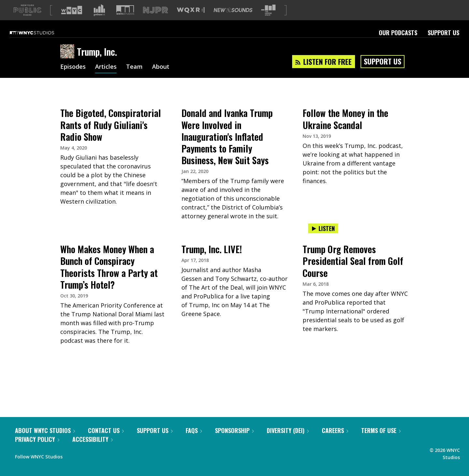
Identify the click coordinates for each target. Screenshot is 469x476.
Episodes (73, 78)
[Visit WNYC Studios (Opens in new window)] (125, 20)
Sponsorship (234, 441)
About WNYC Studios (45, 441)
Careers (335, 441)
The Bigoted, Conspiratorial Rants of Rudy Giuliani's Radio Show (111, 135)
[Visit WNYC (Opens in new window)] (72, 21)
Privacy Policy (37, 450)
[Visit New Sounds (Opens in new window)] (233, 21)
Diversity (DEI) (288, 441)
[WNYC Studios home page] (40, 43)
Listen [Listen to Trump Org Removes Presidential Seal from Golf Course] (323, 239)
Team (134, 78)
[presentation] (113, 109)
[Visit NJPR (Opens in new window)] (156, 21)
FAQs (194, 441)
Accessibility (92, 450)
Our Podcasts (398, 43)
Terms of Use (381, 441)
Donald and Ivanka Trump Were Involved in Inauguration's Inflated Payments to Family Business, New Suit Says (227, 147)
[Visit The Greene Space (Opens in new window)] (268, 21)
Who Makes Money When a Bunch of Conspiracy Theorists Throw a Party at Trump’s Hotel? (109, 277)
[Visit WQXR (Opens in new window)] (191, 21)
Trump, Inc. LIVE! (212, 260)
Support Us (443, 43)
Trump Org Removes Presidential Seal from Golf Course (353, 271)
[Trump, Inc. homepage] (69, 62)
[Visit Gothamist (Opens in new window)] (99, 21)
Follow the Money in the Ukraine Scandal (345, 129)
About (161, 78)
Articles (106, 78)
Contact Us (106, 441)
